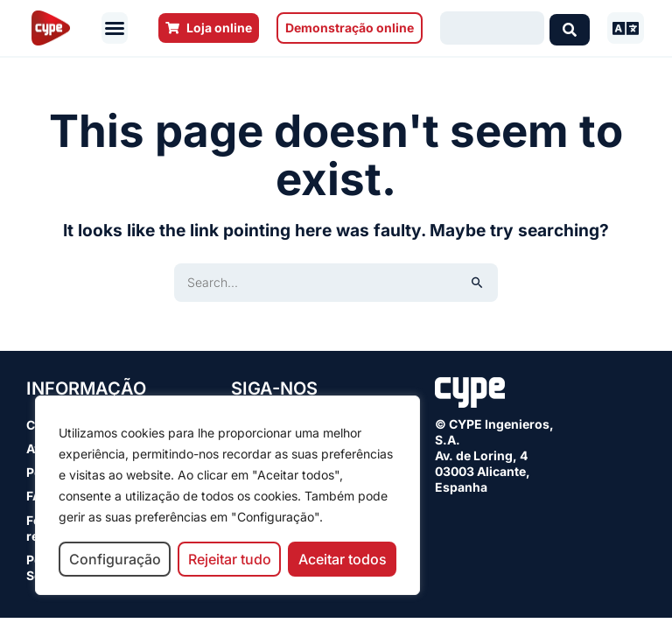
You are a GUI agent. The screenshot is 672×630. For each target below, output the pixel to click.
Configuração (115, 559)
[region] (227, 495)
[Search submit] (570, 28)
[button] (115, 28)
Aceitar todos (343, 559)
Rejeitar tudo (230, 559)
